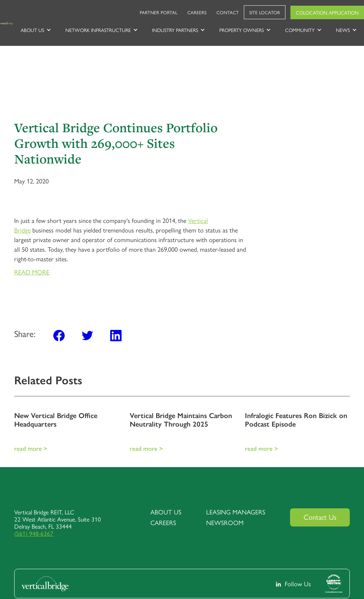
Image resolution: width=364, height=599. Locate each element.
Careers (197, 12)
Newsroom (225, 523)
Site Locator (265, 12)
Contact (228, 12)
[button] (36, 30)
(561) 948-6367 (34, 533)
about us (166, 512)
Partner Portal (159, 12)
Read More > (31, 448)
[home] (7, 23)
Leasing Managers (236, 512)
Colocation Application (327, 12)
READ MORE (32, 272)
